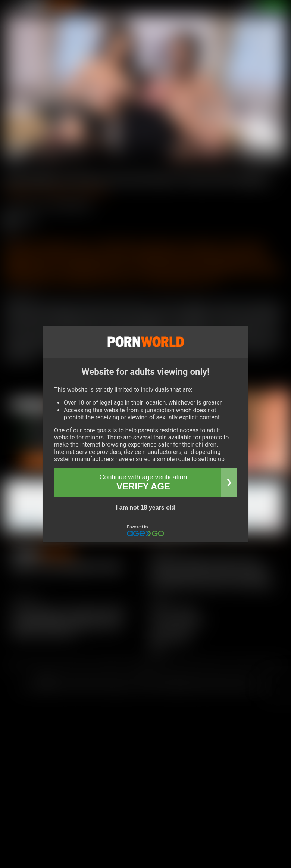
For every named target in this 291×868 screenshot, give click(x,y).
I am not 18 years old (145, 508)
